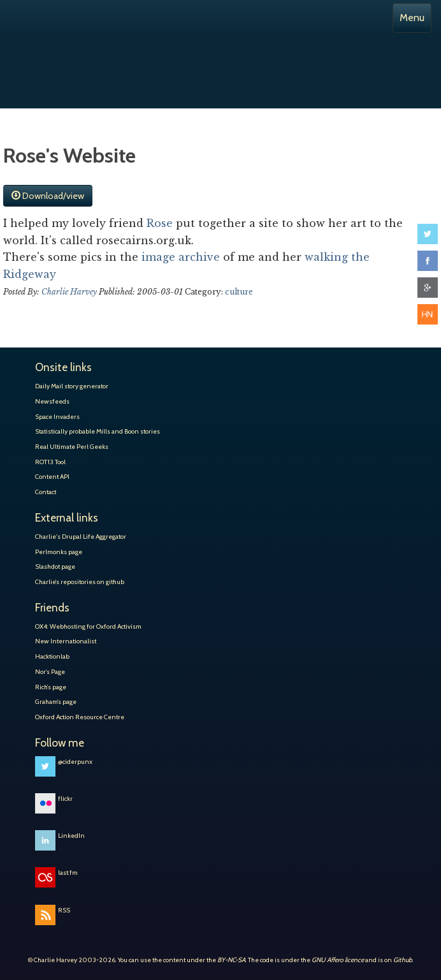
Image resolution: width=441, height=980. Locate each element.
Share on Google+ (428, 288)
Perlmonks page (59, 552)
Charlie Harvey (220, 56)
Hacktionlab (52, 656)
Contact (46, 492)
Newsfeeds (52, 401)
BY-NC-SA (231, 960)
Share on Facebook (428, 261)
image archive (181, 257)
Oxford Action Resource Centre (80, 717)
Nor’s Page (50, 672)
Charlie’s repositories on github (80, 582)
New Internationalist (66, 641)
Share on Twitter (428, 234)
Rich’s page (51, 687)
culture (239, 292)
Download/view (48, 196)
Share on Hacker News (428, 314)
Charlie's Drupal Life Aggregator (81, 537)
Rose (161, 223)
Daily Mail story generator (72, 386)
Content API (52, 477)
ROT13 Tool (50, 462)
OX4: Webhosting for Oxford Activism (88, 626)
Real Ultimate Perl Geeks (72, 447)
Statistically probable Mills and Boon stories (98, 431)
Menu (412, 18)
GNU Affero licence (338, 960)
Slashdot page (55, 567)
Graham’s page (56, 702)
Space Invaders (57, 417)
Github (403, 960)
